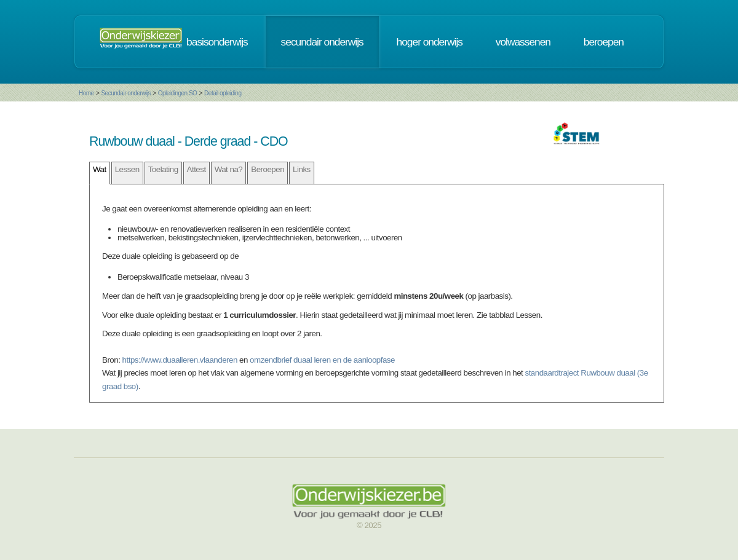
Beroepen (268, 169)
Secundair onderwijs (126, 93)
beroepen (604, 42)
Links (302, 169)
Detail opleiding (223, 93)
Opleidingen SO (178, 93)
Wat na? (229, 169)
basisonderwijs (217, 42)
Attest (196, 169)
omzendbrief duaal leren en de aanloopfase (322, 360)
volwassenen (523, 42)
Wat (100, 169)
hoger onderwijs (430, 42)
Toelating (163, 169)
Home (86, 93)
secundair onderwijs (322, 42)
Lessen (127, 169)
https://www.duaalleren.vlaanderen (180, 360)
